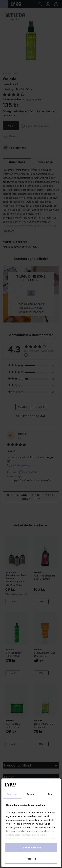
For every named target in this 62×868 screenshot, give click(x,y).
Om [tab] (50, 794)
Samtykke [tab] (12, 794)
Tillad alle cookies (31, 848)
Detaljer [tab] (31, 794)
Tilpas (31, 859)
